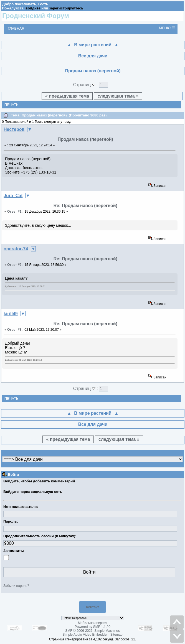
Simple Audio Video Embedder (85, 635)
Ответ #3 (14, 330)
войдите (33, 8)
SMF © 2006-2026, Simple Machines (92, 631)
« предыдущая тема (67, 96)
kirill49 (11, 314)
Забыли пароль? (16, 586)
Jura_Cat (13, 196)
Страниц (85, 85)
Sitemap (116, 635)
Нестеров (14, 129)
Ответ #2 (14, 265)
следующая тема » (118, 96)
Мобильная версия (93, 623)
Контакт (92, 607)
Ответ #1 (14, 212)
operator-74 (16, 249)
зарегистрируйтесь (66, 8)
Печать (12, 105)
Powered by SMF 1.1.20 (92, 627)
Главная (16, 28)
